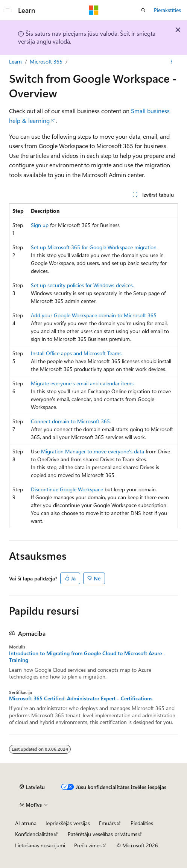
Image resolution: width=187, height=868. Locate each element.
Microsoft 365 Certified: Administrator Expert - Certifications (81, 698)
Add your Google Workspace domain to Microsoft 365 (94, 315)
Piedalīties (142, 823)
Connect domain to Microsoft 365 (70, 421)
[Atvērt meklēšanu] (143, 10)
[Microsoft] (94, 10)
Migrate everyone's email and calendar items (82, 383)
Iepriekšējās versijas (68, 823)
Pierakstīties (167, 10)
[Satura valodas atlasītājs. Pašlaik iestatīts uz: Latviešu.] (32, 787)
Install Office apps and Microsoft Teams (76, 353)
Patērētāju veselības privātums (103, 834)
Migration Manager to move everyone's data (93, 451)
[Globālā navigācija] (8, 10)
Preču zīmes (88, 845)
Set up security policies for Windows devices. (82, 285)
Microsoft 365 (46, 61)
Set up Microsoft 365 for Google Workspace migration (94, 247)
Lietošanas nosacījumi (40, 845)
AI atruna (26, 823)
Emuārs (107, 823)
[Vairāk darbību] (171, 62)
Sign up (40, 225)
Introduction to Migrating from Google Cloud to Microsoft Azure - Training (87, 657)
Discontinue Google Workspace (67, 489)
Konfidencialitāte (34, 834)
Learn (15, 61)
